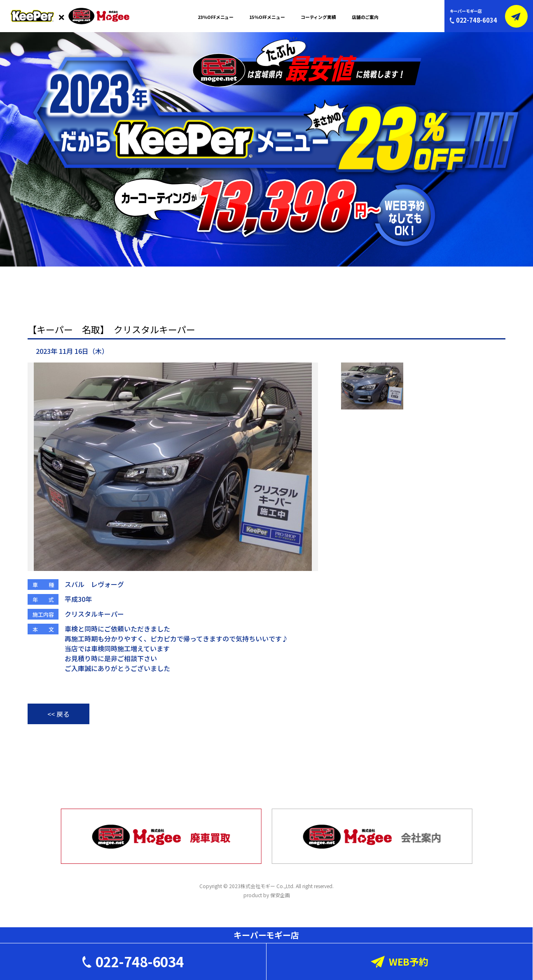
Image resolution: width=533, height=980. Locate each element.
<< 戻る (58, 714)
